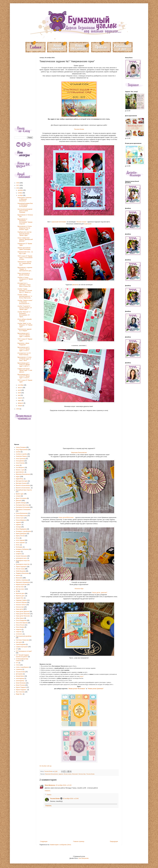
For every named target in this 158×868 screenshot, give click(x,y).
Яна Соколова (20, 692)
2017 (18, 185)
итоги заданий (20, 540)
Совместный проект (22, 647)
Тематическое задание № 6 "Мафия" (25, 330)
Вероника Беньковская (79, 452)
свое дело (19, 642)
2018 (18, 183)
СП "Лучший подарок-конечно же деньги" (23, 656)
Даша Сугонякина (21, 498)
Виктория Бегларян (22, 481)
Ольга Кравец (20, 627)
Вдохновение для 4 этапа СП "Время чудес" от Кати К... (24, 376)
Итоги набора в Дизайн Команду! (25, 320)
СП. (17, 663)
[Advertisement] (24, 90)
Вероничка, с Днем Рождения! (23, 344)
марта (20, 400)
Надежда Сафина (21, 600)
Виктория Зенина (21, 483)
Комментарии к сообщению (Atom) (60, 845)
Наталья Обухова (21, 602)
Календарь (19, 547)
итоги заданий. (20, 543)
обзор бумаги (20, 618)
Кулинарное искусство (23, 561)
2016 (18, 188)
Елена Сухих (20, 518)
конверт (18, 552)
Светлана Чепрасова (22, 640)
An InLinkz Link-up (45, 766)
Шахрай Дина (20, 676)
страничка (19, 669)
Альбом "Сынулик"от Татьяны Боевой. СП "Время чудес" (25, 308)
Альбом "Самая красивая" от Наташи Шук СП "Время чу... (25, 291)
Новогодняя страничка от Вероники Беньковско (24, 199)
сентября (21, 385)
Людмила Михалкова (22, 573)
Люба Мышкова (21, 571)
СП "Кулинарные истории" (24, 651)
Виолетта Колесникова (23, 485)
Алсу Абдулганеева (22, 450)
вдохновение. (20, 472)
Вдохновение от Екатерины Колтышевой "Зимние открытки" (25, 221)
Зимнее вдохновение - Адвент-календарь (24, 249)
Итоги (18, 538)
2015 (18, 409)
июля (20, 390)
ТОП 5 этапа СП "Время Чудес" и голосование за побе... (25, 258)
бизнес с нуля (20, 470)
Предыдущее (114, 841)
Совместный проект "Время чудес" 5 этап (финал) (25, 370)
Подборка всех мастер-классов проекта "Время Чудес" (25, 234)
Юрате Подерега (21, 687)
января (20, 406)
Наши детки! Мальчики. (23, 616)
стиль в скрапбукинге (22, 667)
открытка (19, 629)
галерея (18, 496)
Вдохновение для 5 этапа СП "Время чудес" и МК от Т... (24, 365)
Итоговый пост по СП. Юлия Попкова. (24, 354)
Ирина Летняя (20, 536)
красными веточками (59, 222)
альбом (18, 452)
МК (17, 591)
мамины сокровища (22, 580)
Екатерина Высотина (22, 505)
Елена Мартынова (22, 516)
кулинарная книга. (21, 558)
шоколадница (20, 678)
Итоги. (18, 545)
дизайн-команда (21, 503)
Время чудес (20, 494)
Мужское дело (20, 593)
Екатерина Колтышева (23, 507)
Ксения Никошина (21, 556)
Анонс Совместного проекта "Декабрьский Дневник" (25, 239)
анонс (18, 465)
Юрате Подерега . (21, 690)
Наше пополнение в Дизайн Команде (24, 274)
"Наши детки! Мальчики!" (77, 689)
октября (20, 195)
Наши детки (20, 609)
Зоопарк (18, 527)
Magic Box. (19, 694)
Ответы (49, 795)
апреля (20, 398)
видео (81, 676)
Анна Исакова (20, 463)
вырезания (88, 224)
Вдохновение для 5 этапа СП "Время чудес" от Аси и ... (24, 349)
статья (18, 665)
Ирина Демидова (21, 534)
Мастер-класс (20, 589)
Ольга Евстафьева (22, 623)
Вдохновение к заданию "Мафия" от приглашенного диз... (25, 269)
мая (19, 395)
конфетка (19, 554)
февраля (21, 403)
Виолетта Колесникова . (23, 488)
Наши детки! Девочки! (23, 612)
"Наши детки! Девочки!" (96, 689)
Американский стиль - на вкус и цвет (25, 253)
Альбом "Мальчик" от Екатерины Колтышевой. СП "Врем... (24, 314)
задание (61, 774)
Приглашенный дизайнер (24, 636)
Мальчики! (75, 774)
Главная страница (79, 841)
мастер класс (20, 587)
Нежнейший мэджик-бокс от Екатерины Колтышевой (25, 205)
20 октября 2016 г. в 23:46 (71, 799)
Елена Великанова (22, 513)
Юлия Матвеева (21, 683)
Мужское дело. (20, 596)
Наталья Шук (79, 589)
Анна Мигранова (83, 858)
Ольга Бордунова (21, 620)
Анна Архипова (21, 459)
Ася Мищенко (20, 468)
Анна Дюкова (20, 461)
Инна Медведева (21, 529)
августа (20, 388)
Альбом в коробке (21, 454)
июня (20, 393)
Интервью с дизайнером (23, 531)
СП (17, 649)
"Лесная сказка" (81, 222)
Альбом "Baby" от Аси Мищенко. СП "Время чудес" (25, 325)
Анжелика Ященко (22, 456)
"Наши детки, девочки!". (100, 593)
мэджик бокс (20, 598)
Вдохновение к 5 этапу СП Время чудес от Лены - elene (24, 359)
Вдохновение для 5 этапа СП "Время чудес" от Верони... (24, 335)
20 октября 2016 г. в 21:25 (64, 785)
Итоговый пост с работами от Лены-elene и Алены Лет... (24, 285)
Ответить (48, 791)
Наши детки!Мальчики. (66, 517)
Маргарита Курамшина (23, 582)
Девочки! (19, 501)
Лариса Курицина (21, 567)
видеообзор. (20, 479)
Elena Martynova (50, 785)
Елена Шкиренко (21, 520)
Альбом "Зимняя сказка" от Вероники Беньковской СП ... (25, 302)
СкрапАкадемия (21, 644)
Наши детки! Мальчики (23, 614)
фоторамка (19, 674)
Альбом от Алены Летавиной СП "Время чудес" (25, 279)
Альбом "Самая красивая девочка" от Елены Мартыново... (25, 296)
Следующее (44, 841)
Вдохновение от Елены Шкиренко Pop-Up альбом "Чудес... (25, 228)
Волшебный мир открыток (24, 490)
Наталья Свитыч (21, 605)
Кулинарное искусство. (23, 564)
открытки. (19, 632)
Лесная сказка (68, 774)
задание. (19, 525)
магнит (18, 576)
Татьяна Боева (79, 129)
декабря (21, 190)
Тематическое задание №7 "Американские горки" (25, 263)
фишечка (75, 285)
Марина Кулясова (21, 585)
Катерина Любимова (22, 549)
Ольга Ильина (20, 625)
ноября (20, 193)
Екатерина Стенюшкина (23, 510)
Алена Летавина (21, 447)
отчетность (19, 634)
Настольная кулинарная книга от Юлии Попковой (25, 211)
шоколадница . (20, 681)
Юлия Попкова (20, 685)
